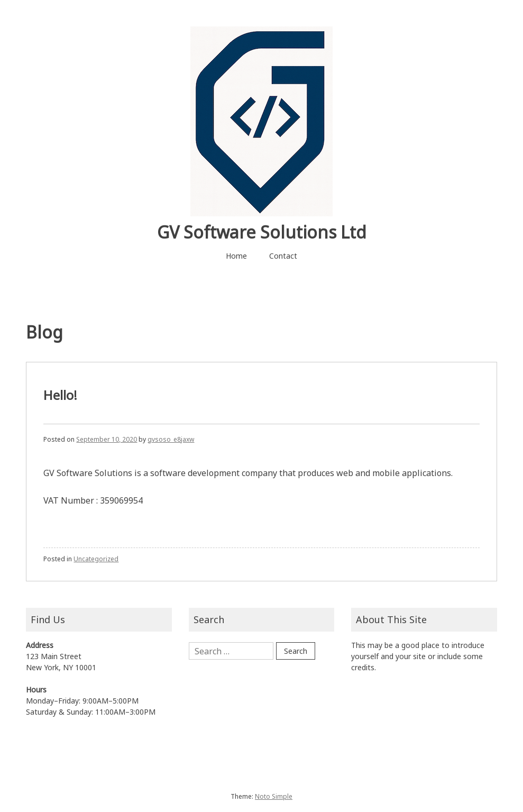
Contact (283, 256)
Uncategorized (96, 559)
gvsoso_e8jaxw (171, 439)
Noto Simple (274, 796)
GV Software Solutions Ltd (262, 232)
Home (236, 256)
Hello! (60, 395)
